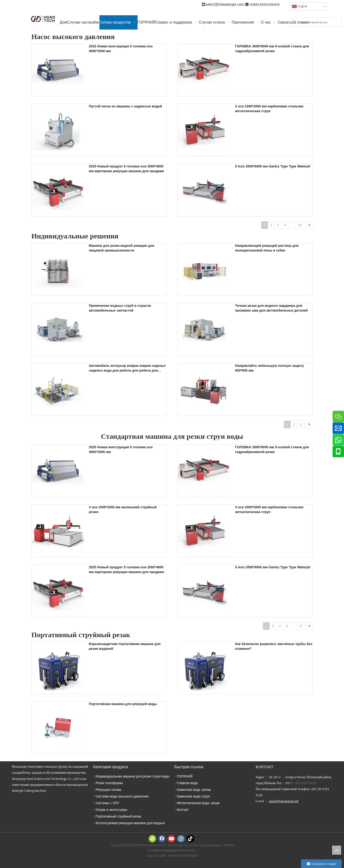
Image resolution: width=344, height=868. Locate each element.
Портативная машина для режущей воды (123, 704)
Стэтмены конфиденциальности (171, 850)
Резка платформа (109, 783)
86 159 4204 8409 (303, 783)
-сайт (162, 855)
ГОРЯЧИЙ (185, 776)
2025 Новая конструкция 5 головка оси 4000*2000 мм (121, 49)
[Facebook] (162, 839)
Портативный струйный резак (118, 816)
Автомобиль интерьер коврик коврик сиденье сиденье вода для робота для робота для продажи (127, 368)
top (337, 850)
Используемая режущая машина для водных (130, 823)
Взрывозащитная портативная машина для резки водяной (125, 646)
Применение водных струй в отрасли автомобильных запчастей (120, 308)
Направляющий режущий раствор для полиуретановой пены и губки (267, 248)
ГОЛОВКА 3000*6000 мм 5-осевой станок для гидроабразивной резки (272, 49)
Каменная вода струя (193, 796)
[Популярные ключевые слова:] (294, 22)
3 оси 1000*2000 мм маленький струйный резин (123, 510)
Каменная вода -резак (194, 790)
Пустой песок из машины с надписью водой (126, 106)
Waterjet (175, 855)
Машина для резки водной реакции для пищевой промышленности (122, 248)
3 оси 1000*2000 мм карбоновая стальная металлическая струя (269, 109)
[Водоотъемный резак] (320, 22)
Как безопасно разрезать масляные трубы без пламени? (274, 646)
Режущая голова (108, 790)
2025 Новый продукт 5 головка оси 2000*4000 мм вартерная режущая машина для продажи (126, 169)
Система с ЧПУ (107, 803)
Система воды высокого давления (122, 796)
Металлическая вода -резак (198, 803)
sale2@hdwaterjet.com (225, 4)
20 (300, 225)
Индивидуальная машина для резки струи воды (133, 776)
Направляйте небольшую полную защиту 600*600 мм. (270, 368)
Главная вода (187, 783)
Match (193, 855)
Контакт (183, 810)
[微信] (152, 839)
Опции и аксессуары (111, 810)
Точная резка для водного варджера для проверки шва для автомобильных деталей (271, 308)
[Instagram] (181, 839)
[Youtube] (171, 839)
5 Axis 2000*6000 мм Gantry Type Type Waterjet (273, 166)
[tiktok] (190, 839)
